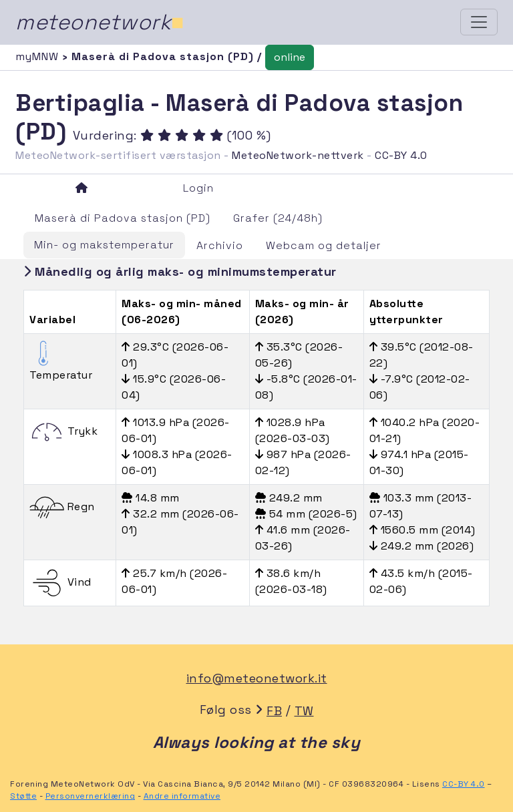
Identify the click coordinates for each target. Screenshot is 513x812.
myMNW (39, 56)
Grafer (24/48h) (278, 218)
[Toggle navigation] (479, 22)
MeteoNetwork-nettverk (298, 155)
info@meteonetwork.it (257, 678)
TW (304, 711)
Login (198, 188)
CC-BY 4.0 (401, 155)
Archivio (220, 245)
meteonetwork (100, 22)
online (290, 57)
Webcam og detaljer (324, 245)
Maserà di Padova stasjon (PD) (123, 218)
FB (274, 711)
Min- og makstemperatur (104, 245)
